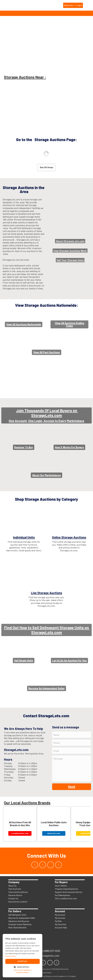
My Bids (58, 921)
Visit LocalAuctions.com (66, 898)
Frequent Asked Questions (67, 889)
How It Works (61, 886)
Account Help (61, 927)
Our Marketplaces (63, 895)
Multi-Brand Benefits (17, 927)
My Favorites (61, 924)
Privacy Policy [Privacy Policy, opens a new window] (11, 956)
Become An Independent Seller (22, 918)
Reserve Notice (15, 895)
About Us (12, 886)
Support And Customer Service (69, 892)
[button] (22, 967)
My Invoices (60, 918)
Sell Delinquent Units (17, 915)
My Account (60, 915)
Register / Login (73, 5)
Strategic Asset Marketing (20, 924)
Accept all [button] (22, 961)
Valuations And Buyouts (19, 921)
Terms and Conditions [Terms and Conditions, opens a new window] (22, 970)
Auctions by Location (18, 902)
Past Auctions (15, 889)
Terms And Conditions (18, 892)
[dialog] (22, 956)
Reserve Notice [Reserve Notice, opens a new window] (22, 972)
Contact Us (13, 898)
